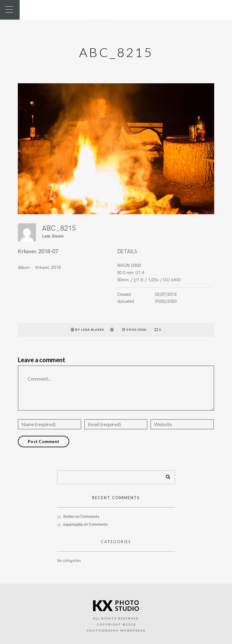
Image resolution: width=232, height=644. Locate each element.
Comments (90, 517)
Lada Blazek (53, 236)
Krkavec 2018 (48, 268)
